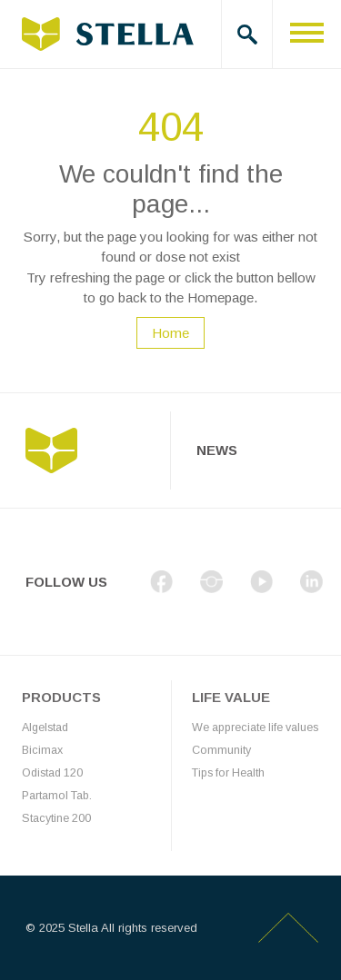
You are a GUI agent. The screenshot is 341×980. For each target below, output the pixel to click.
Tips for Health (228, 773)
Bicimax (42, 750)
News (217, 450)
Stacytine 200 (56, 818)
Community (221, 750)
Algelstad (45, 728)
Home (170, 333)
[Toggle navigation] (307, 34)
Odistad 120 (52, 773)
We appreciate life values (255, 728)
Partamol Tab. (57, 796)
